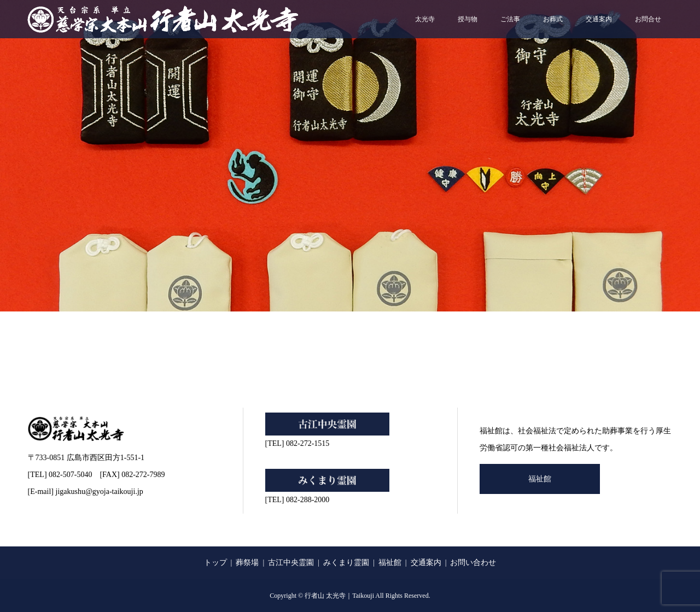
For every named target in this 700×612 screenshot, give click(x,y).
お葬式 (553, 19)
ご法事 (510, 19)
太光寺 (425, 19)
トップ (215, 563)
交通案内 (599, 19)
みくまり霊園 (346, 563)
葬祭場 (247, 563)
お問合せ (648, 19)
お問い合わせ (473, 563)
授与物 (468, 19)
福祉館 (540, 479)
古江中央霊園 (291, 563)
